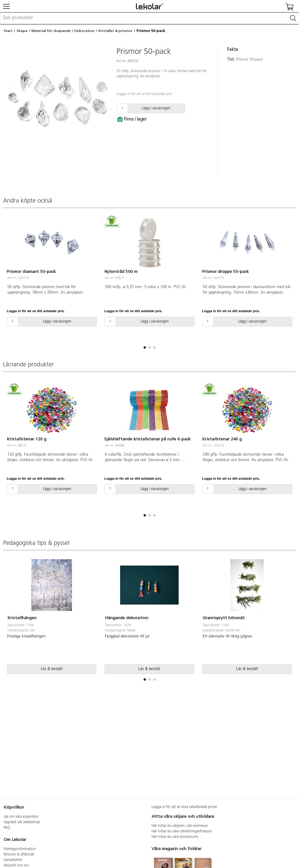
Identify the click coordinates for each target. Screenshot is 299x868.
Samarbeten (13, 860)
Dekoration (84, 31)
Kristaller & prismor (116, 31)
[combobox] (149, 18)
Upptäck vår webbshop (22, 822)
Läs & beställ (52, 669)
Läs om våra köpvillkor (21, 817)
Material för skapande (51, 31)
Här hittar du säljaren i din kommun (180, 826)
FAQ (7, 828)
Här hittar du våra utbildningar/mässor (182, 831)
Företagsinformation (20, 849)
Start (8, 31)
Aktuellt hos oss (16, 866)
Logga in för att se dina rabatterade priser (184, 807)
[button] (145, 348)
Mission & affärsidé (19, 855)
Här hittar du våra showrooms (175, 837)
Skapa (22, 31)
